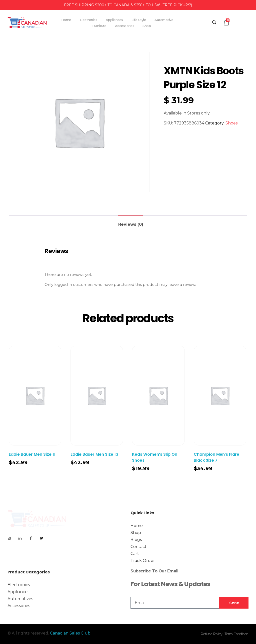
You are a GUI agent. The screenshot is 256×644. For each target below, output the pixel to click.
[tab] (131, 222)
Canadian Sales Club (70, 633)
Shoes (231, 123)
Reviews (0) (131, 224)
